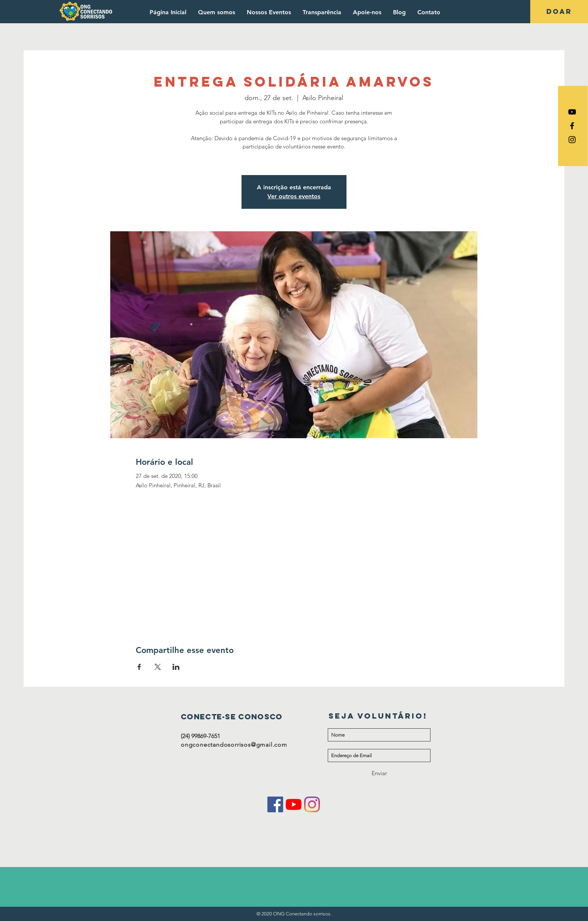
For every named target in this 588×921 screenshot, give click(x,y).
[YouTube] (294, 804)
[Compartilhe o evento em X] (158, 667)
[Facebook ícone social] (275, 804)
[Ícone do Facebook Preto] (572, 126)
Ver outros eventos (294, 196)
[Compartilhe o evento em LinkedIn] (176, 667)
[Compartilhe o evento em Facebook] (139, 667)
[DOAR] (559, 12)
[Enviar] (379, 773)
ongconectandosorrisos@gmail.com (234, 745)
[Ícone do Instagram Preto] (572, 140)
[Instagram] (312, 804)
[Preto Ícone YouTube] (572, 112)
